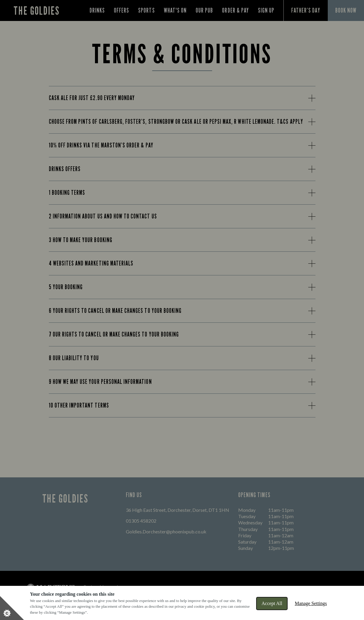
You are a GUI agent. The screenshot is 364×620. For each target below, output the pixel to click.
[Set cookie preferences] (12, 608)
